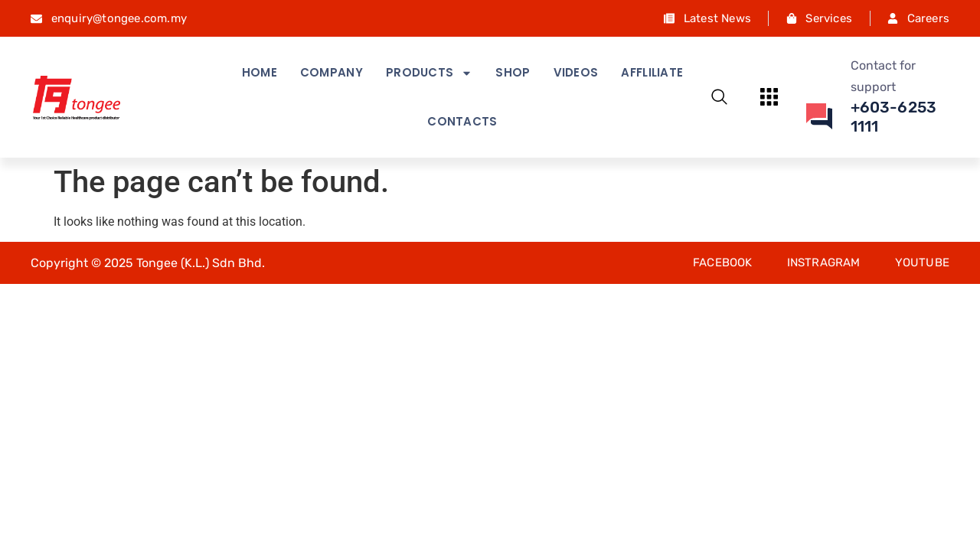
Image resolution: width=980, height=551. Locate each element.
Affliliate (652, 72)
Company (332, 72)
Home (260, 72)
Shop (513, 72)
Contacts (462, 121)
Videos (576, 72)
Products (429, 73)
